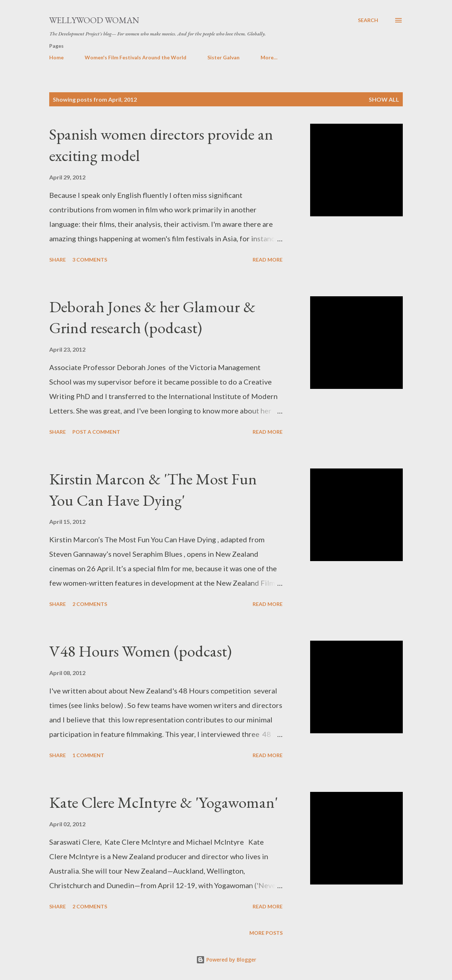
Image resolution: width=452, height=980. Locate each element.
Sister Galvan (223, 57)
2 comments (90, 604)
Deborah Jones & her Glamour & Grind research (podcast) (152, 317)
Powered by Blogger (226, 960)
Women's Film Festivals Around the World (136, 57)
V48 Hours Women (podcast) (140, 651)
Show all (384, 99)
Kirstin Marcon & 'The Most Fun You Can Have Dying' (153, 489)
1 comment (88, 755)
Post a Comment (96, 432)
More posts (266, 933)
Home (56, 57)
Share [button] (58, 260)
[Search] (368, 20)
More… (269, 57)
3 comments (90, 260)
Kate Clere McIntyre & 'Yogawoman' (164, 802)
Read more (268, 260)
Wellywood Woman (94, 20)
